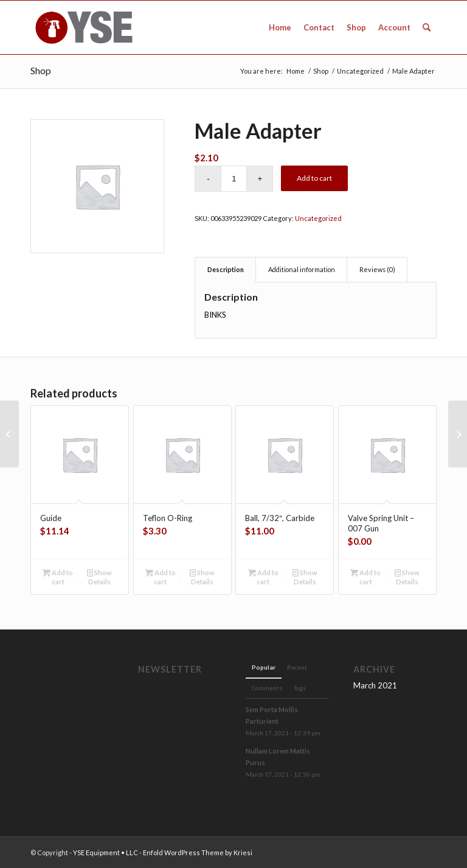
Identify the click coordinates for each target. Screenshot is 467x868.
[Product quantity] (234, 179)
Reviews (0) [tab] (377, 269)
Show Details (99, 576)
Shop (41, 70)
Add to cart (314, 178)
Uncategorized (318, 218)
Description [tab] (226, 269)
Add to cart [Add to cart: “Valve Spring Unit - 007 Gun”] (365, 576)
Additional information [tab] (302, 269)
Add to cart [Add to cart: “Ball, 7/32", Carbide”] (263, 576)
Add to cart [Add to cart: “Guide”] (58, 576)
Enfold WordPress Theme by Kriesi (198, 852)
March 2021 (375, 685)
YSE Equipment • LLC (106, 852)
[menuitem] (280, 27)
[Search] (427, 27)
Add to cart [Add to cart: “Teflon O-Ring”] (161, 576)
